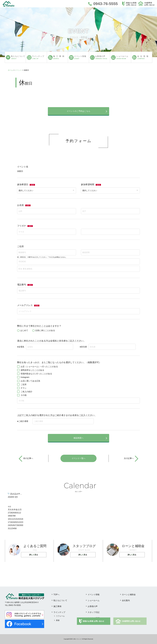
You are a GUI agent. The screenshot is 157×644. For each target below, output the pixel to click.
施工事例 (57, 606)
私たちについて (60, 600)
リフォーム (60, 616)
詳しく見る (34, 555)
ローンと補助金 (129, 595)
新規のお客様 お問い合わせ (94, 621)
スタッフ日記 (94, 612)
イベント (18, 70)
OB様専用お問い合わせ (149, 4)
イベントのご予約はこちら (78, 111)
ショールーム (94, 600)
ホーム (10, 70)
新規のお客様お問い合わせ (131, 4)
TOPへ (56, 595)
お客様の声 (93, 606)
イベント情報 (94, 595)
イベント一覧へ (78, 458)
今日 (9, 507)
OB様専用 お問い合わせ (131, 621)
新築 (58, 620)
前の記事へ (28, 458)
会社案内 (126, 600)
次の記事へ (129, 458)
